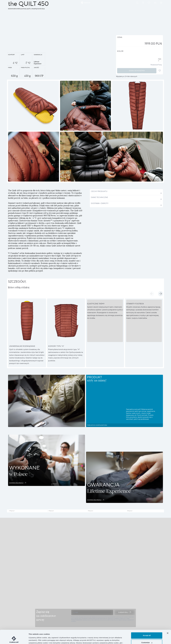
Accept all (147, 624)
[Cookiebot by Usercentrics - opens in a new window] (14, 640)
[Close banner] (168, 621)
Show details (34, 640)
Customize (147, 631)
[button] (152, 294)
